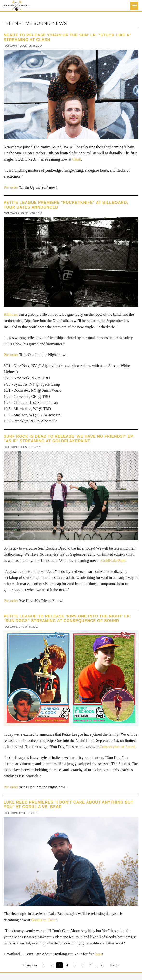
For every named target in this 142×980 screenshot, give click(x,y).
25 (102, 965)
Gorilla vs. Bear (43, 920)
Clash (77, 159)
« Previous (30, 965)
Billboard (11, 314)
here (99, 954)
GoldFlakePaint (113, 560)
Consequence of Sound (118, 747)
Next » (115, 965)
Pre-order (11, 187)
